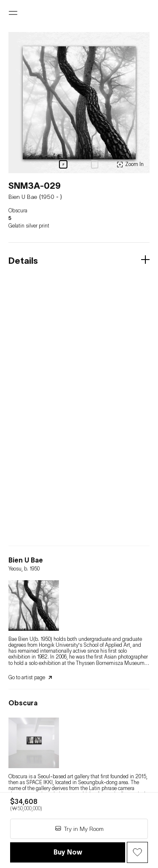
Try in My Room (79, 829)
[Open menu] (13, 13)
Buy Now (68, 852)
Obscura (18, 211)
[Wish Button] (137, 852)
